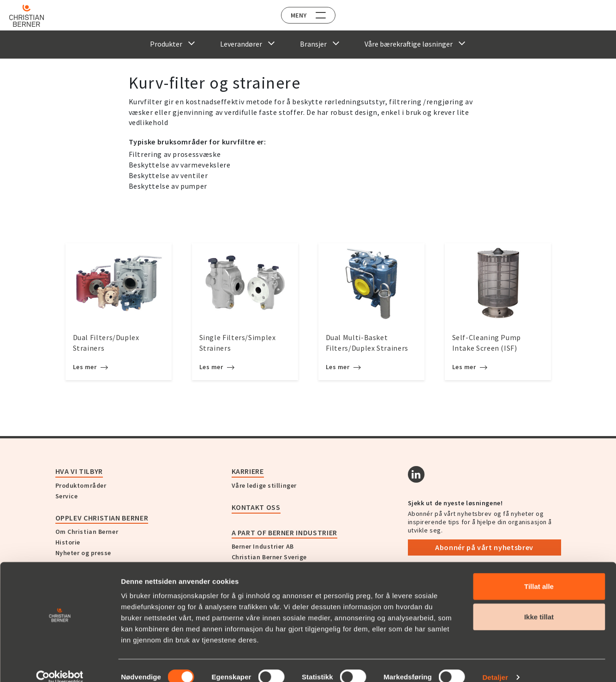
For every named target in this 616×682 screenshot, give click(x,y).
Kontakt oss (256, 507)
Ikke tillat (539, 603)
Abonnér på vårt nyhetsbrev (484, 547)
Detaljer (495, 664)
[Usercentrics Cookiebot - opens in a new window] (60, 664)
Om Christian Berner (87, 532)
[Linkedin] (416, 474)
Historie (68, 542)
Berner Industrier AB (263, 546)
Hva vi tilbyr (79, 471)
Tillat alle (539, 573)
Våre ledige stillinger (264, 485)
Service (67, 496)
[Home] (33, 16)
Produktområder (81, 485)
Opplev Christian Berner (102, 518)
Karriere (248, 471)
